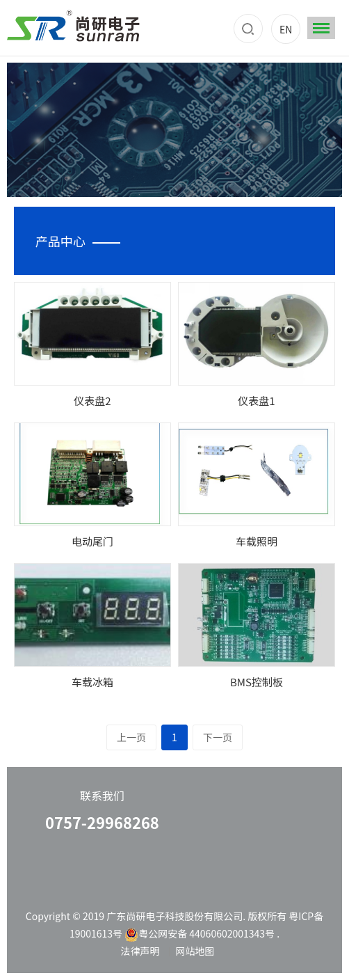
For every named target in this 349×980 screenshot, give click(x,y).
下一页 (218, 737)
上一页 (131, 737)
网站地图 (195, 951)
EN (286, 29)
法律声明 (140, 951)
